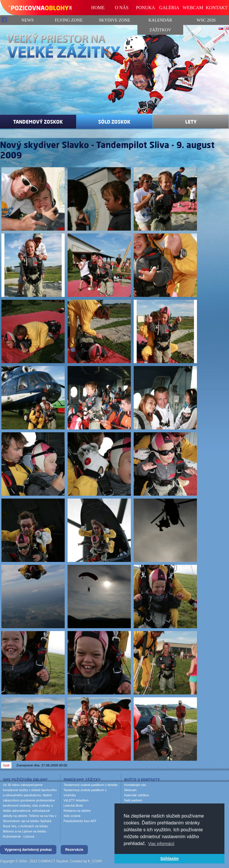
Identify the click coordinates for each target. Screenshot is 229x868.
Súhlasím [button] (169, 859)
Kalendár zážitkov (160, 25)
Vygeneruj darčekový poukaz (28, 850)
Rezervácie (74, 850)
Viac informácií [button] (161, 844)
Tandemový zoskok (38, 122)
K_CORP (95, 861)
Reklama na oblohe (77, 811)
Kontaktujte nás (135, 785)
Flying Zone (69, 20)
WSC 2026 (206, 20)
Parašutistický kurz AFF (80, 821)
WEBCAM (193, 8)
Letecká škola (73, 805)
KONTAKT (217, 8)
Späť (6, 765)
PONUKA (146, 8)
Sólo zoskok (114, 122)
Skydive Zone (114, 20)
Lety (191, 122)
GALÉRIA (169, 8)
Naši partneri (133, 800)
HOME (98, 8)
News (17, 20)
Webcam (130, 790)
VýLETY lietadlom (76, 800)
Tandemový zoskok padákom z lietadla (90, 785)
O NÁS (122, 8)
